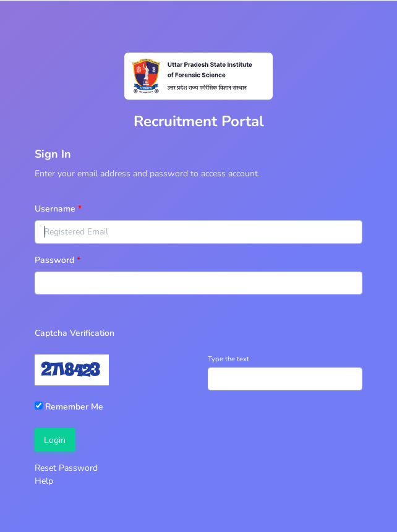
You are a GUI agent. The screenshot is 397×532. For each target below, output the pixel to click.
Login (55, 440)
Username (55, 209)
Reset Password (66, 468)
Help (44, 481)
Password (54, 260)
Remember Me (69, 407)
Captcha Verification (75, 333)
